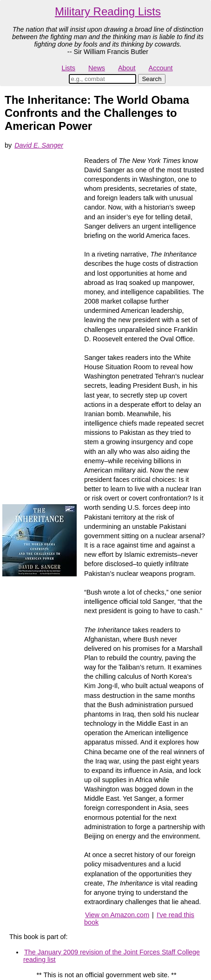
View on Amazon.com (117, 915)
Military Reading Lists (108, 11)
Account (161, 68)
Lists (68, 68)
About (127, 68)
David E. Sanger (39, 145)
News (97, 68)
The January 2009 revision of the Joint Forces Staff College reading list (112, 956)
